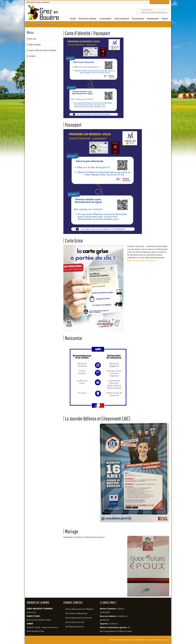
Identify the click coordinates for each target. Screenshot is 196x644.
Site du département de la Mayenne (79, 609)
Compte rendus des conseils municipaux (42, 50)
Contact (165, 18)
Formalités (51, 24)
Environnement (153, 18)
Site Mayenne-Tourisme (75, 627)
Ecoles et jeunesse (122, 18)
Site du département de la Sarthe (79, 618)
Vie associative (138, 18)
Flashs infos (32, 39)
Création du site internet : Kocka (158, 640)
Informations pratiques (159, 2)
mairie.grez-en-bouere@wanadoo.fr (154, 12)
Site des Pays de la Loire (75, 622)
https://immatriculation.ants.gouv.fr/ (142, 260)
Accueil (73, 18)
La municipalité (105, 18)
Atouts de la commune (88, 18)
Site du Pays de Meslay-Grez (76, 613)
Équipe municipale (34, 45)
